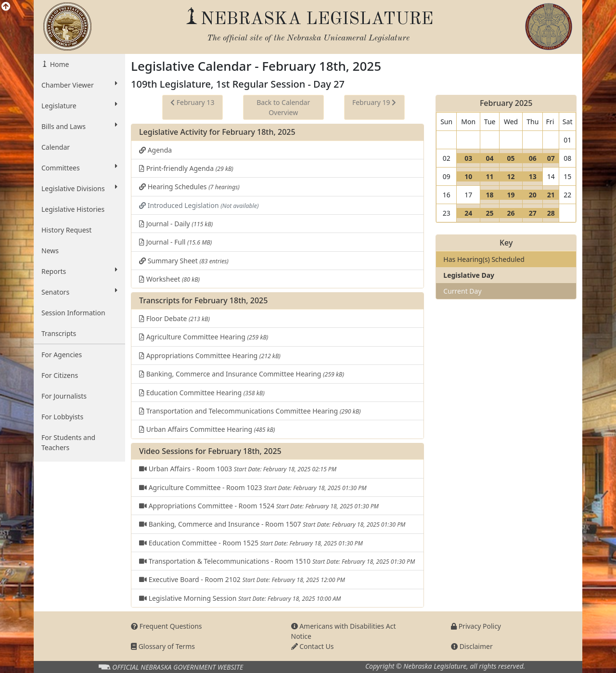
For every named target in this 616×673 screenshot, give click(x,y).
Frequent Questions (167, 626)
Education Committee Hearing (202, 393)
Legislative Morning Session (240, 598)
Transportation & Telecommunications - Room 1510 (277, 561)
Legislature (79, 105)
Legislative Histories (73, 209)
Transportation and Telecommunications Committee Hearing (250, 411)
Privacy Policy (476, 626)
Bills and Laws (79, 126)
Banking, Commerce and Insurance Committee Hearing (242, 374)
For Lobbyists (62, 417)
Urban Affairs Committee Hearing (207, 429)
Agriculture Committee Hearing (204, 337)
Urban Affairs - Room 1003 (238, 469)
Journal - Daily (176, 224)
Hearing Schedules (189, 187)
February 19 (374, 102)
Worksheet (169, 279)
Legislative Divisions (79, 188)
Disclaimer (472, 646)
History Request (66, 230)
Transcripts (59, 333)
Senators (79, 292)
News (50, 251)
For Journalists (64, 396)
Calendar (56, 147)
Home (58, 64)
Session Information (73, 313)
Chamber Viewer (79, 85)
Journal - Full (175, 242)
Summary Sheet (184, 261)
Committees (79, 168)
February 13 (192, 102)
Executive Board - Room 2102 (242, 579)
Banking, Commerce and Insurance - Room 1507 (272, 524)
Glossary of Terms (163, 646)
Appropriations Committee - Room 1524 (259, 506)
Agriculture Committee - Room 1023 (253, 487)
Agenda (155, 150)
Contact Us (313, 646)
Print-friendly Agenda (186, 168)
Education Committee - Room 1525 (251, 543)
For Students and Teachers (68, 442)
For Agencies (62, 355)
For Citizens (60, 375)
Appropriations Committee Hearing (210, 356)
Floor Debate (174, 318)
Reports (79, 271)
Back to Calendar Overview (283, 107)
